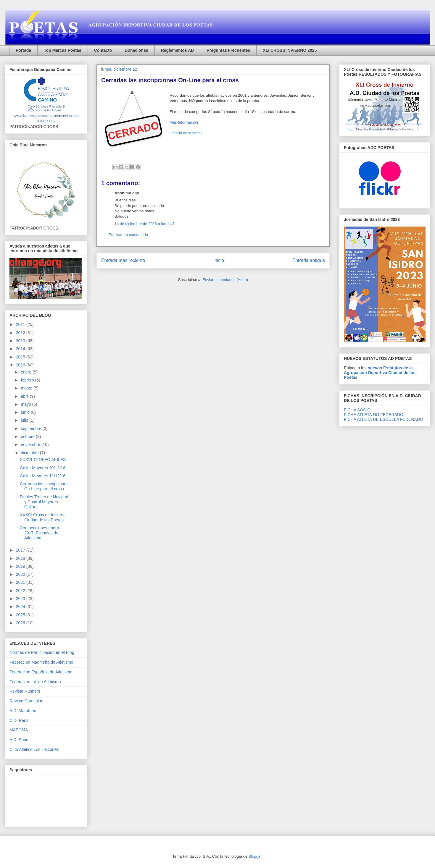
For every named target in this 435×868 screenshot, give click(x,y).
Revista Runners (25, 691)
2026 (21, 623)
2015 (21, 357)
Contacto (103, 50)
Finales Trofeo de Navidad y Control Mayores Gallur (44, 502)
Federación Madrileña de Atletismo (41, 662)
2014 (21, 349)
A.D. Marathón (23, 711)
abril (25, 396)
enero (27, 372)
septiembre (32, 429)
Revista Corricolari (26, 701)
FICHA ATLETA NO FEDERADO (374, 415)
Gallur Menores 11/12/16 (43, 476)
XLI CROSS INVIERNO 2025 (290, 50)
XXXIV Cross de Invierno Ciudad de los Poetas (43, 517)
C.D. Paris (19, 720)
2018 (21, 558)
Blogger (255, 856)
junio (26, 412)
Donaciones (136, 50)
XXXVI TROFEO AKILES (43, 460)
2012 (21, 333)
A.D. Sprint (20, 740)
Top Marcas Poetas (63, 50)
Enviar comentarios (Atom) (225, 280)
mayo (26, 404)
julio (25, 420)
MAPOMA (19, 730)
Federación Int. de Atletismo (35, 682)
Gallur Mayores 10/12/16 (42, 468)
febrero (28, 380)
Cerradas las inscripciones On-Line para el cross (44, 486)
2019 (21, 566)
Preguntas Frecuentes (228, 50)
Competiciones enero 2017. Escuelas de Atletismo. (39, 533)
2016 (21, 365)
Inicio (219, 260)
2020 (21, 574)
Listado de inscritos (186, 133)
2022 (21, 591)
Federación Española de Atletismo (41, 672)
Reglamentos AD (178, 50)
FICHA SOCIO (357, 410)
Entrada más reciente (123, 260)
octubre (28, 437)
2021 (21, 582)
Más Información (184, 122)
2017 (21, 550)
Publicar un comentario (128, 235)
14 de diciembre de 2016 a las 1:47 (145, 224)
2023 (21, 599)
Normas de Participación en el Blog (42, 652)
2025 (21, 615)
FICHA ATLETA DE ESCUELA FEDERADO (384, 419)
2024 (21, 607)
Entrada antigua (309, 260)
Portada (23, 50)
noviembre (31, 444)
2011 (21, 324)
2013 (21, 341)
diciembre (30, 453)
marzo (27, 388)
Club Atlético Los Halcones (34, 749)
